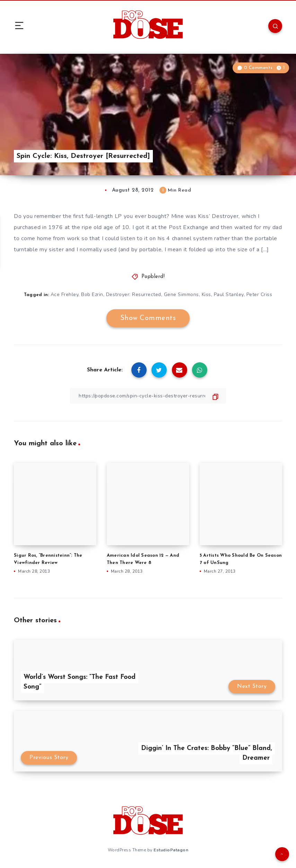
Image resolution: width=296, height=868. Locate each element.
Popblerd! (153, 277)
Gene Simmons (181, 294)
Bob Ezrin (92, 294)
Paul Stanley (229, 294)
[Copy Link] (148, 396)
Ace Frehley (65, 294)
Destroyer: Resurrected (134, 294)
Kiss (206, 294)
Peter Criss (259, 294)
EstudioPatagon (171, 850)
